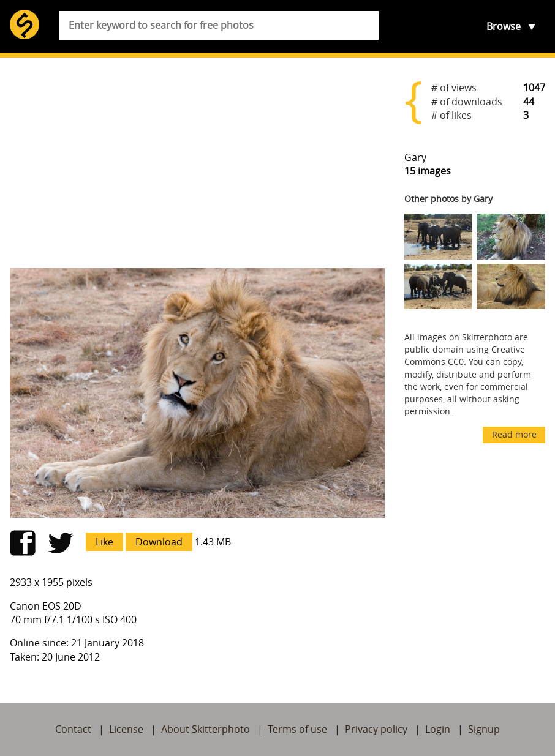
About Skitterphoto (206, 729)
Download (159, 542)
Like (104, 542)
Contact (73, 729)
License (126, 729)
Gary (415, 157)
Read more (514, 434)
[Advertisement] (197, 163)
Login (438, 729)
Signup (484, 729)
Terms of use (297, 729)
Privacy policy (376, 729)
